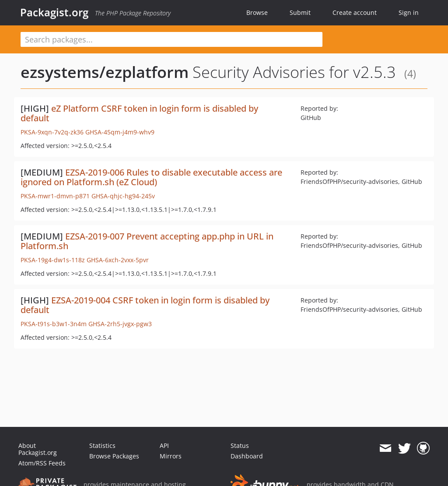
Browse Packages (114, 456)
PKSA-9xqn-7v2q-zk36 (52, 132)
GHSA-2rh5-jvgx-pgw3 (120, 324)
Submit (300, 12)
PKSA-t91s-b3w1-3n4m (54, 324)
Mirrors (171, 456)
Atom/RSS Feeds (42, 463)
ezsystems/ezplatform (105, 72)
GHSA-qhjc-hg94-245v (123, 196)
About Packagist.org (38, 449)
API (164, 445)
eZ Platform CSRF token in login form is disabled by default (139, 113)
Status (240, 445)
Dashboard (247, 456)
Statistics (102, 445)
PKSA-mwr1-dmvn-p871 (55, 196)
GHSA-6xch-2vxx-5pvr (118, 260)
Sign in (409, 12)
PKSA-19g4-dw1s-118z (53, 260)
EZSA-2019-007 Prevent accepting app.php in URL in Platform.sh (147, 241)
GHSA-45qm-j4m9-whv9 (120, 132)
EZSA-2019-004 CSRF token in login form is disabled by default (145, 305)
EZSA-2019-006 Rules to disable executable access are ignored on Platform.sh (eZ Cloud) (151, 177)
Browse (257, 12)
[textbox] (171, 39)
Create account (355, 12)
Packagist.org (54, 12)
